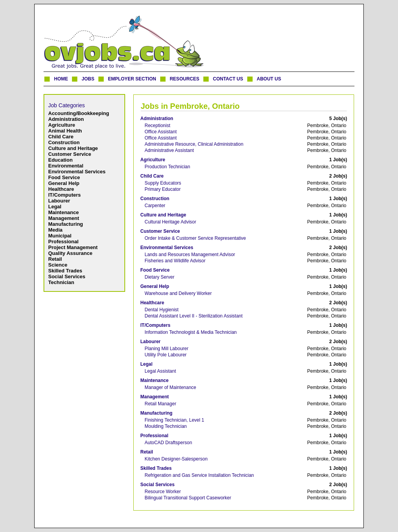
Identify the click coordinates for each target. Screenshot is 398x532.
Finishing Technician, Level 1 (174, 420)
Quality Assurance (70, 253)
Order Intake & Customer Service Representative (195, 238)
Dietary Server (160, 277)
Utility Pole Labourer (166, 355)
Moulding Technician (166, 426)
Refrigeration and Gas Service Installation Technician (199, 475)
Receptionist (157, 126)
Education (60, 160)
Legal (55, 207)
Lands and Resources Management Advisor (190, 255)
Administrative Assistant (169, 150)
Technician (61, 282)
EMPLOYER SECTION (132, 79)
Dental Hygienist (161, 310)
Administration (66, 119)
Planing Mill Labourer (167, 349)
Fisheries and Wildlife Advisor (175, 261)
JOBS (88, 79)
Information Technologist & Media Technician (191, 332)
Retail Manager (160, 404)
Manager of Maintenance (170, 387)
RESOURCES (185, 79)
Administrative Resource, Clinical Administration (194, 144)
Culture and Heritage (73, 148)
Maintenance (64, 212)
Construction (64, 142)
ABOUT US (269, 79)
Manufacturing (66, 224)
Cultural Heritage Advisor (170, 222)
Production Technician (167, 167)
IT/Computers (65, 195)
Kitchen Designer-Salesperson (176, 459)
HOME (61, 79)
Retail (55, 259)
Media (55, 230)
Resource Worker (163, 492)
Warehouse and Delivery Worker (178, 293)
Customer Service (70, 154)
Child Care (61, 137)
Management (64, 218)
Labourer (59, 201)
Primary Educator (163, 189)
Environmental (66, 166)
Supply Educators (163, 183)
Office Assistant (161, 132)
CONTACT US (228, 79)
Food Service (64, 177)
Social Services (67, 276)
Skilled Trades (65, 271)
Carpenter (155, 206)
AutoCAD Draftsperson (168, 443)
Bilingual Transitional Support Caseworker (188, 498)
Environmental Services (77, 172)
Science (58, 265)
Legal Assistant (160, 371)
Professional (63, 242)
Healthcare (61, 189)
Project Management (73, 247)
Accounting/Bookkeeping (79, 113)
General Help (64, 183)
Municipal (60, 236)
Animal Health (65, 131)
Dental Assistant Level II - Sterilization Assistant (194, 316)
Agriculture (62, 125)
